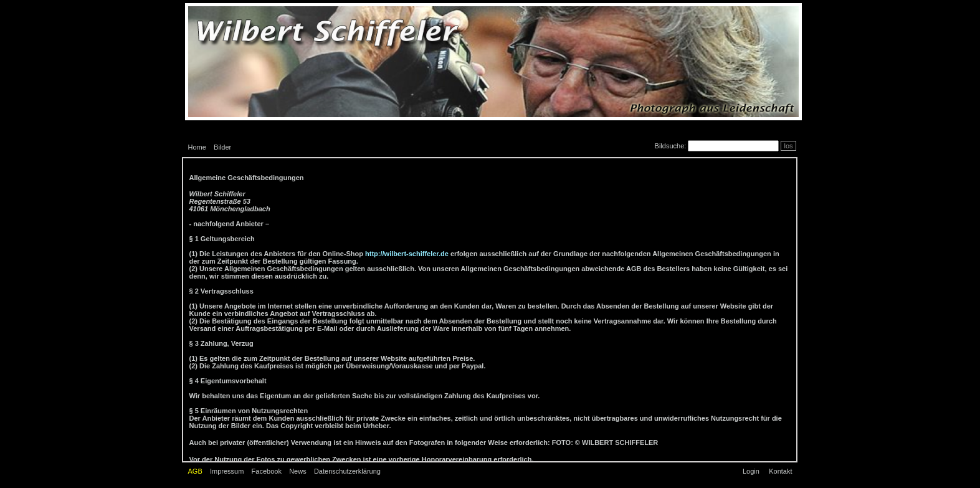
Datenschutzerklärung (347, 471)
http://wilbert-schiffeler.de (407, 254)
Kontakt (780, 471)
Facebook (267, 471)
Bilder (222, 147)
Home (197, 147)
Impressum (227, 471)
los (788, 146)
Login (751, 471)
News (298, 471)
